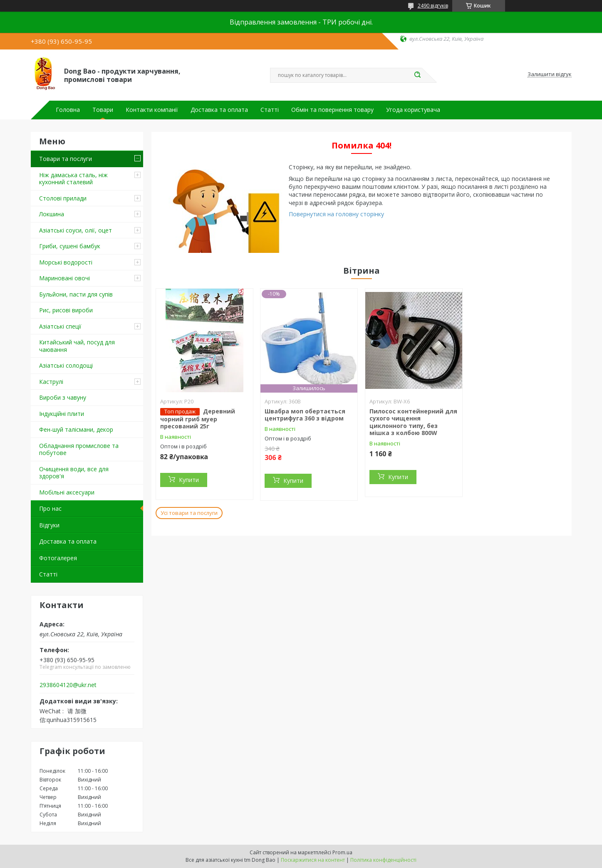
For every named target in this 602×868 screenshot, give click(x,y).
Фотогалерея (58, 558)
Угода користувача (413, 110)
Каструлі (51, 382)
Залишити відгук (550, 74)
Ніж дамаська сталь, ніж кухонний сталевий (73, 179)
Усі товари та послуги (189, 513)
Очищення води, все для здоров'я (74, 473)
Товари (103, 110)
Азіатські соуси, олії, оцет (76, 230)
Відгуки (49, 525)
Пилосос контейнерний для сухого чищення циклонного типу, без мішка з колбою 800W (413, 422)
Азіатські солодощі (66, 365)
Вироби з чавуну (63, 397)
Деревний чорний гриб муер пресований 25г (198, 419)
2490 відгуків (433, 6)
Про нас (50, 508)
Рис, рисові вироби (66, 310)
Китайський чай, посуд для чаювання (77, 346)
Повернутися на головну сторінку (336, 214)
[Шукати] (418, 75)
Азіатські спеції (60, 326)
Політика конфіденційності (383, 860)
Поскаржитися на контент (313, 860)
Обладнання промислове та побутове (79, 449)
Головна (68, 110)
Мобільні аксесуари (67, 492)
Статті (270, 110)
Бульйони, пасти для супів (76, 294)
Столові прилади (63, 198)
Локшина (52, 214)
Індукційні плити (62, 414)
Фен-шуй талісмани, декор (76, 429)
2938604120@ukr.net (68, 685)
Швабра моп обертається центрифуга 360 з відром (305, 415)
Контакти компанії (152, 110)
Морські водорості (66, 262)
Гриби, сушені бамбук (70, 246)
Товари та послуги (66, 159)
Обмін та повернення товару (332, 110)
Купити (189, 480)
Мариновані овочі (64, 278)
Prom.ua (342, 852)
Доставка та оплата (219, 110)
